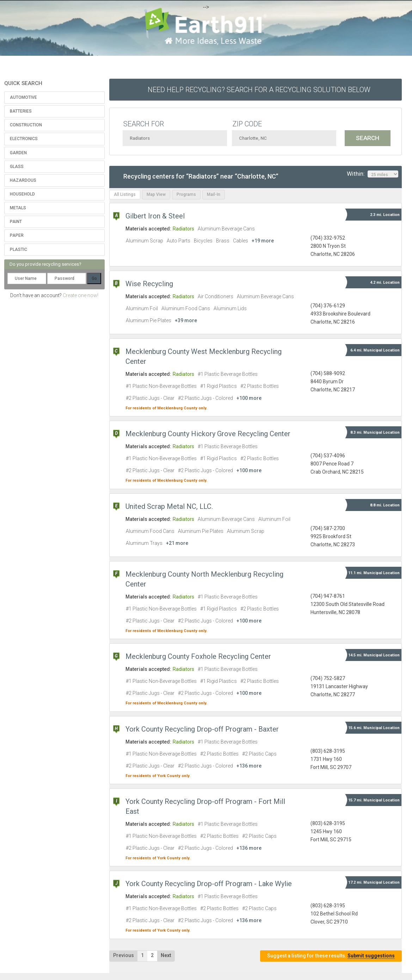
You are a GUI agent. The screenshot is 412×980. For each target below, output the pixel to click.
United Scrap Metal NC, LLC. (169, 506)
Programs (186, 194)
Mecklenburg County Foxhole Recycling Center (198, 656)
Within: (373, 174)
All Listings (125, 194)
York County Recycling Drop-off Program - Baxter (202, 729)
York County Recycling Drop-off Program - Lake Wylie (209, 884)
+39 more (186, 320)
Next (166, 955)
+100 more (249, 398)
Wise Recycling (149, 284)
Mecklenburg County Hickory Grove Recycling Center (208, 434)
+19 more (263, 241)
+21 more (177, 543)
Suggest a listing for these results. (331, 956)
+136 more (249, 766)
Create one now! (81, 295)
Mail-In (214, 194)
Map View (156, 194)
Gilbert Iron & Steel (155, 216)
